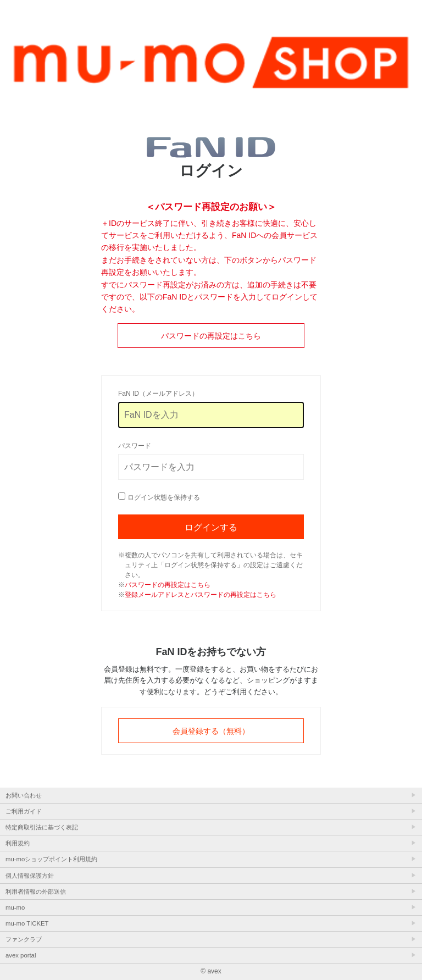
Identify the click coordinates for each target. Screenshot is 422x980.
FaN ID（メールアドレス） (158, 394)
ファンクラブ (24, 939)
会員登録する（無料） (211, 731)
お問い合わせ (24, 795)
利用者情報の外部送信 (36, 892)
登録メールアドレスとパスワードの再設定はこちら (201, 595)
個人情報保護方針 (30, 876)
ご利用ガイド (24, 811)
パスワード (135, 446)
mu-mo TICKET (27, 923)
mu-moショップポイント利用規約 (51, 859)
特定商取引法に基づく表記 (42, 827)
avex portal (21, 955)
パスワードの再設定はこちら (211, 336)
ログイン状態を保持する (164, 497)
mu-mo (15, 907)
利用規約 (18, 843)
